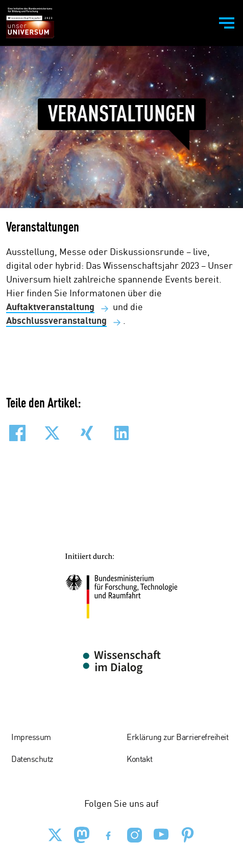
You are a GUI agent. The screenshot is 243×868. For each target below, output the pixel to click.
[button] (17, 433)
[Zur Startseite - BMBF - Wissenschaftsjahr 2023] (30, 23)
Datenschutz (32, 760)
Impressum (31, 738)
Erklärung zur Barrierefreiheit (177, 738)
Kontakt (140, 760)
